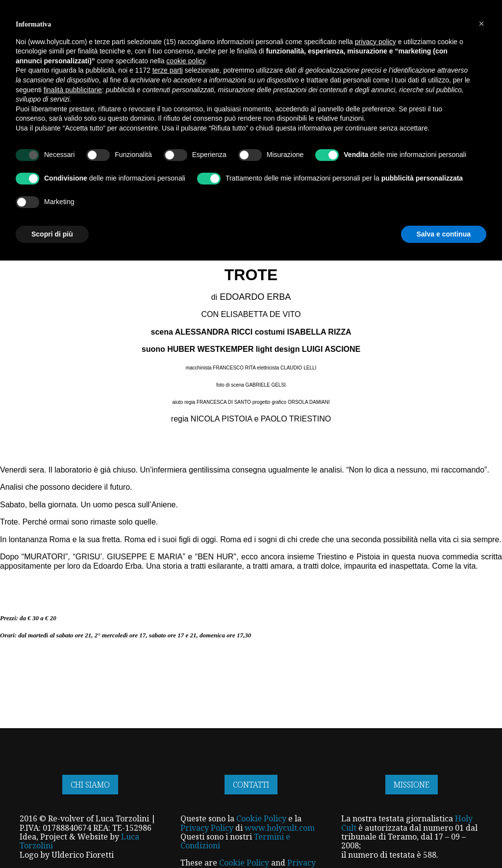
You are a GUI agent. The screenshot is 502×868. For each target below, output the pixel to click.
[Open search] (482, 74)
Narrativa (151, 112)
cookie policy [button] (186, 668)
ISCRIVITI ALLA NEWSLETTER (53, 7)
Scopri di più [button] (52, 841)
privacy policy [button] (376, 649)
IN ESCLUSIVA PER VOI (396, 31)
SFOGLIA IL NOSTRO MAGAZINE (295, 7)
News (369, 112)
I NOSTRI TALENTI (318, 31)
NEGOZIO (162, 31)
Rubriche (249, 112)
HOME (127, 31)
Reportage (202, 112)
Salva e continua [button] (444, 841)
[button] (481, 631)
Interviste (102, 112)
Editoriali (405, 112)
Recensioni (297, 112)
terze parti (168, 678)
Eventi (339, 112)
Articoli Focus (43, 112)
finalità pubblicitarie (73, 697)
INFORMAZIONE (215, 31)
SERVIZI (265, 31)
